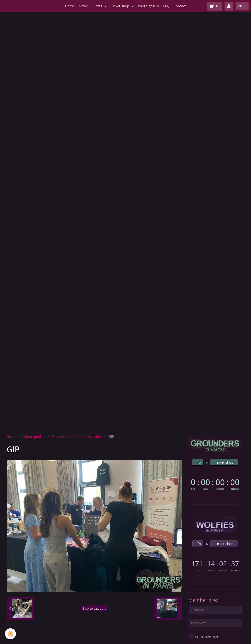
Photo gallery (148, 6)
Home (70, 6)
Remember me (203, 636)
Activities (95, 436)
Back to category (94, 608)
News (83, 6)
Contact (180, 6)
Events (97, 6)
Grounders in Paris (67, 436)
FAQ (166, 6)
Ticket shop (120, 6)
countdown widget (215, 484)
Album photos (34, 436)
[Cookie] (10, 634)
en (240, 6)
